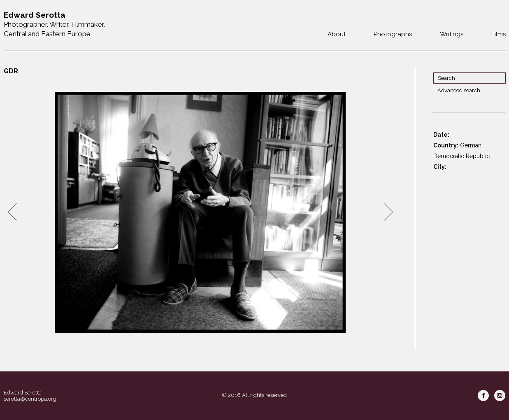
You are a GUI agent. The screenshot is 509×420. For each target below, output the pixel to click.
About (337, 34)
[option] (200, 212)
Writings (452, 34)
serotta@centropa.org (30, 399)
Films (499, 34)
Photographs (393, 34)
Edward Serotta (23, 393)
